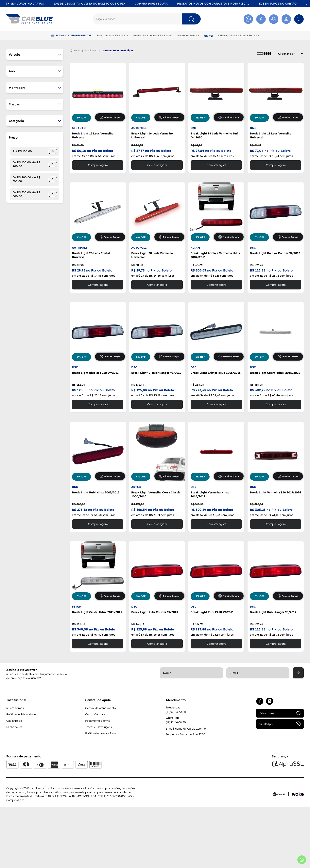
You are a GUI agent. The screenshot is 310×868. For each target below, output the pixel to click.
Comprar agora (98, 226)
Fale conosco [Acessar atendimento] (280, 774)
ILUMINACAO (91, 112)
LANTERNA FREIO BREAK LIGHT (117, 112)
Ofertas (209, 36)
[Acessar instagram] (270, 762)
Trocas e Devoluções (99, 788)
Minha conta (14, 788)
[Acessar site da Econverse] (281, 855)
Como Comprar (95, 776)
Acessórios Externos (188, 35)
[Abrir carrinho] (299, 19)
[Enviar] (298, 734)
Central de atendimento (101, 769)
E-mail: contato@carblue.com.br (186, 790)
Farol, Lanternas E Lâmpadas (113, 35)
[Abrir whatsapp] (302, 860)
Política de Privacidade (21, 776)
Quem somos (15, 769)
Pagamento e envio (98, 782)
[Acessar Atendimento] (261, 19)
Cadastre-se (14, 782)
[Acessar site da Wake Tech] (298, 855)
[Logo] (30, 19)
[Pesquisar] (191, 19)
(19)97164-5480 (176, 773)
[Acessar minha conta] (286, 19)
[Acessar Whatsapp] (248, 19)
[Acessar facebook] (260, 762)
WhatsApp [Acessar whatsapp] (280, 785)
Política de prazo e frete (101, 795)
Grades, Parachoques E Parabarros (153, 35)
